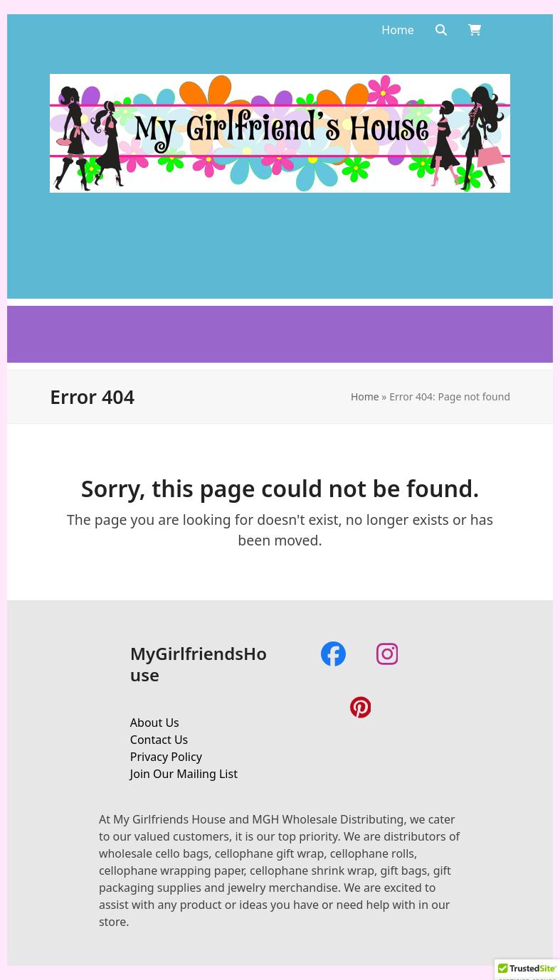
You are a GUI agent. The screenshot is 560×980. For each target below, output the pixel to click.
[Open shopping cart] (475, 30)
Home (365, 396)
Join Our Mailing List (184, 774)
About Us (155, 723)
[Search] (441, 30)
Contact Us (159, 740)
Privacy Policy (166, 757)
